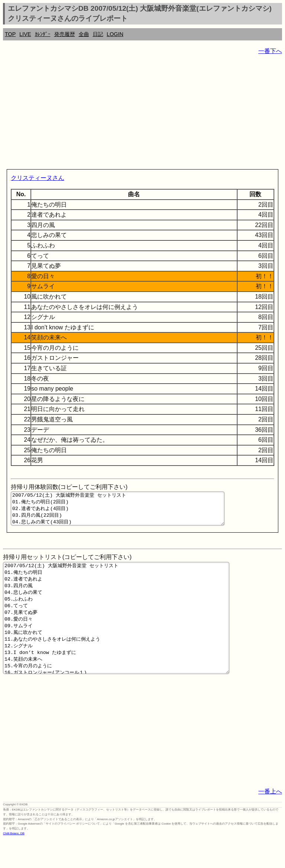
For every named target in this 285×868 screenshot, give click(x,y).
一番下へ (270, 51)
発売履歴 (65, 34)
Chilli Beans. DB (14, 862)
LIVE (25, 34)
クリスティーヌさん (37, 178)
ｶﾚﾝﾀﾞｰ (43, 34)
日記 (98, 34)
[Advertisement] (142, 114)
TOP (10, 34)
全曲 (84, 34)
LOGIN (115, 34)
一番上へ (270, 820)
